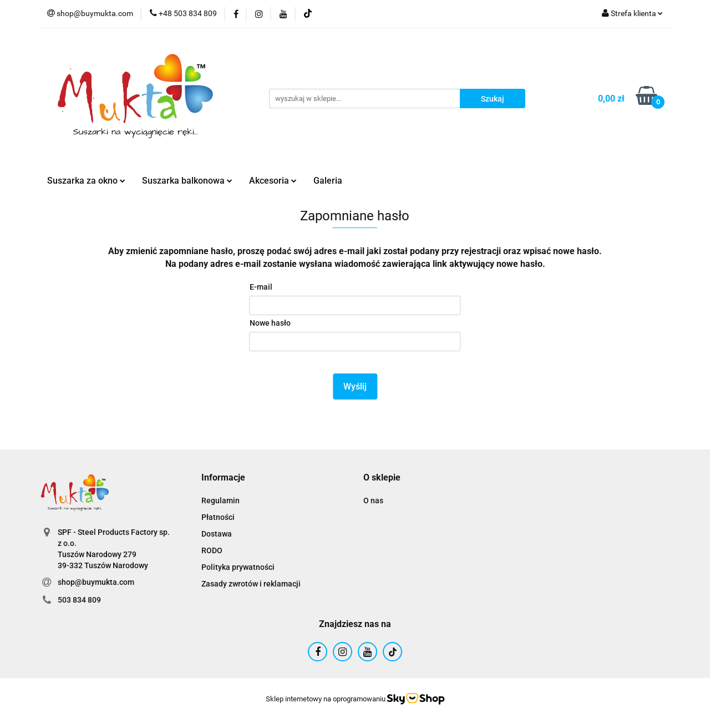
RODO (212, 550)
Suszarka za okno (86, 181)
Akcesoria (273, 181)
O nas (373, 501)
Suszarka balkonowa (187, 181)
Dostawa (217, 534)
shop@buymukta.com (96, 582)
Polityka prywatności (238, 567)
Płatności (218, 517)
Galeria (328, 181)
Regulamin (220, 501)
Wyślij (355, 386)
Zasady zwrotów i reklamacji (251, 584)
